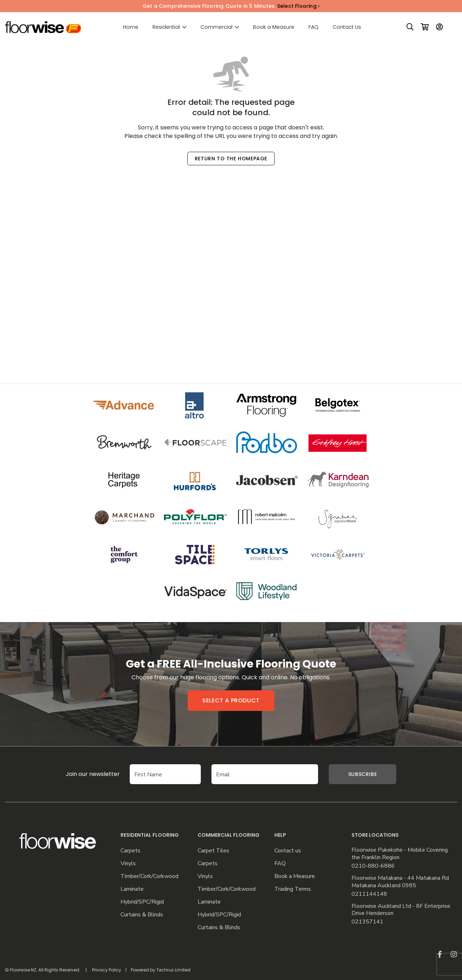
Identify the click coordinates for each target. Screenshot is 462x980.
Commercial (216, 27)
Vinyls (128, 864)
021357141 (367, 922)
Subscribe (362, 774)
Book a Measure (274, 27)
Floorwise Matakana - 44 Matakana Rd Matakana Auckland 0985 (400, 882)
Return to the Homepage (231, 159)
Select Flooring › (298, 6)
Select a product (231, 700)
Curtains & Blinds (142, 915)
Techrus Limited (173, 970)
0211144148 (369, 894)
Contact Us (347, 27)
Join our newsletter (82, 774)
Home (131, 27)
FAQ (313, 27)
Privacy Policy (107, 970)
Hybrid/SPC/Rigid (142, 902)
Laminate (132, 889)
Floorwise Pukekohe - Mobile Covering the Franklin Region (400, 854)
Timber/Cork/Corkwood (149, 876)
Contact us (288, 851)
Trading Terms (293, 889)
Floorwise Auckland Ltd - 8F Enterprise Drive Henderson (401, 910)
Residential (166, 27)
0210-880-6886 (373, 866)
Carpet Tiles (213, 851)
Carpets (130, 851)
